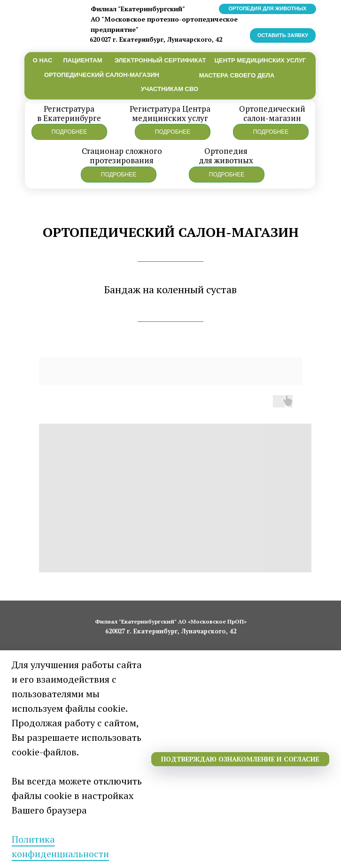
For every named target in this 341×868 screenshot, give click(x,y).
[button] (69, 132)
